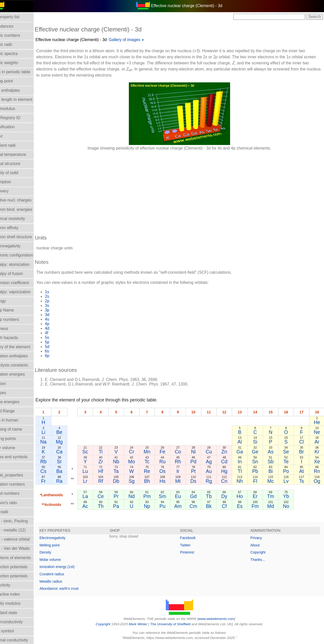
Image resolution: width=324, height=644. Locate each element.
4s (59, 319)
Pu (170, 506)
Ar (317, 442)
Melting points (15, 439)
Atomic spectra (16, 54)
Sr (71, 462)
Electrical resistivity (20, 219)
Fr (55, 481)
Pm (155, 496)
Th (111, 506)
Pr (126, 496)
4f (58, 333)
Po (288, 471)
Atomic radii (13, 44)
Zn (229, 452)
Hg (229, 471)
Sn (258, 462)
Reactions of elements (23, 558)
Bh (155, 481)
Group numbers (17, 319)
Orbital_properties (19, 475)
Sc (97, 452)
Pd (199, 462)
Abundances (14, 26)
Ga (244, 452)
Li (55, 432)
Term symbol (14, 631)
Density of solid (17, 173)
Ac (97, 506)
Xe (317, 462)
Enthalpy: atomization (22, 264)
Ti (111, 452)
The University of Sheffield (177, 624)
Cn (229, 481)
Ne (317, 432)
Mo (141, 462)
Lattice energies (17, 402)
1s (59, 292)
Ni (199, 452)
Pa (126, 506)
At (302, 471)
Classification (15, 127)
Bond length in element (24, 99)
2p (59, 301)
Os (170, 471)
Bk (214, 506)
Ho (244, 496)
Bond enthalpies (17, 90)
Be (71, 432)
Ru (170, 462)
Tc (155, 462)
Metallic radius (63, 581)
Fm (258, 506)
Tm (273, 496)
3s (59, 306)
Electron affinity (17, 228)
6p (59, 356)
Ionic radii (11, 512)
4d (59, 328)
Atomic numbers (17, 35)
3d (59, 315)
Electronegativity (18, 246)
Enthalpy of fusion (19, 274)
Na (55, 442)
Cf (229, 506)
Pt (199, 471)
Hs (170, 481)
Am (185, 506)
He (317, 422)
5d (59, 347)
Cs (55, 471)
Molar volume (15, 448)
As (273, 452)
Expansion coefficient (22, 283)
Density (57, 552)
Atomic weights (16, 63)
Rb (55, 462)
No (288, 506)
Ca (71, 452)
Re (155, 471)
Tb (214, 496)
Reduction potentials (21, 567)
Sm (170, 496)
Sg (141, 481)
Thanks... (261, 560)
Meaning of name (18, 429)
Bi (273, 471)
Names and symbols (21, 457)
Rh (185, 462)
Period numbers (17, 493)
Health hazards (16, 338)
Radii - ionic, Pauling (21, 521)
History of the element (23, 347)
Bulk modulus (15, 109)
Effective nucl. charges (23, 200)
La (96, 496)
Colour (9, 136)
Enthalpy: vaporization (23, 292)
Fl (258, 481)
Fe (170, 452)
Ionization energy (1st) (69, 567)
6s (59, 351)
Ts (303, 481)
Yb (288, 496)
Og (317, 481)
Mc (273, 481)
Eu (185, 496)
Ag (214, 462)
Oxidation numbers (20, 484)
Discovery (12, 191)
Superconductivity (19, 622)
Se (288, 452)
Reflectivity (13, 585)
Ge (258, 452)
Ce (111, 496)
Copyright (261, 552)
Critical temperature (21, 154)
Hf (111, 471)
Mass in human (17, 420)
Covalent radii (15, 145)
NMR (7, 466)
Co (185, 452)
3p (59, 310)
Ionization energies (20, 374)
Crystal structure (17, 164)
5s (59, 337)
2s (59, 296)
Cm (199, 506)
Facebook (194, 538)
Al (244, 442)
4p (59, 324)
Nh (244, 481)
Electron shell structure (23, 237)
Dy (229, 496)
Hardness (11, 329)
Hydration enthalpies (21, 356)
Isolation (10, 384)
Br (303, 452)
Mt (185, 481)
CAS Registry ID (17, 118)
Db (126, 481)
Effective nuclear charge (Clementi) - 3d (83, 40)
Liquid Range (15, 411)
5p (59, 342)
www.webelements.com (222, 619)
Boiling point (14, 81)
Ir (185, 471)
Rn (317, 471)
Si (258, 442)
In (244, 462)
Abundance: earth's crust (71, 588)
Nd (141, 496)
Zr (111, 462)
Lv (288, 481)
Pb (258, 471)
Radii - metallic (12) (20, 530)
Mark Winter (144, 624)
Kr (317, 452)
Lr (96, 481)
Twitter (191, 545)
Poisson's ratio (16, 503)
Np (155, 506)
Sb (273, 462)
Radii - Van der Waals (22, 548)
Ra (71, 481)
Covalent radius (64, 574)
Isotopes (10, 393)
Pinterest (193, 552)
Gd (199, 496)
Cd (229, 462)
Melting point (61, 545)
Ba (71, 471)
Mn (155, 452)
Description (13, 182)
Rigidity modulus (18, 603)
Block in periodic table (23, 72)
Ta (126, 471)
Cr (140, 452)
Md (273, 506)
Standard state (16, 613)
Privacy (259, 538)
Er (258, 496)
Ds (199, 481)
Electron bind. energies (24, 209)
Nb (126, 462)
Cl (302, 442)
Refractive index (17, 594)
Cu (214, 452)
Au (214, 471)
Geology (10, 301)
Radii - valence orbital (22, 539)
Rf (111, 481)
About (258, 545)
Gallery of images (136, 40)
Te (288, 462)
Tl (244, 471)
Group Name (14, 310)
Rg (214, 481)
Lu (96, 471)
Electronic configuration (24, 255)
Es (244, 506)
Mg (71, 442)
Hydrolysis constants (21, 365)
